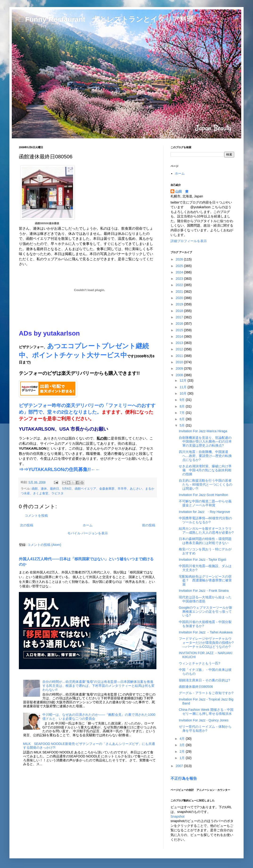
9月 (183, 400)
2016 (180, 324)
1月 (183, 758)
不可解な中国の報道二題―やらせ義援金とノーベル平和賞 (205, 503)
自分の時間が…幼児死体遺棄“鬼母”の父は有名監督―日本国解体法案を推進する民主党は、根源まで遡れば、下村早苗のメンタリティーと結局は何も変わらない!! (98, 686)
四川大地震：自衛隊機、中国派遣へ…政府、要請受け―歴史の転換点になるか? (205, 456)
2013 (180, 343)
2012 (180, 349)
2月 (183, 752)
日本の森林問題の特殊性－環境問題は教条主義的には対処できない (205, 541)
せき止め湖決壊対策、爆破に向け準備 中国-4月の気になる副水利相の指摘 (205, 470)
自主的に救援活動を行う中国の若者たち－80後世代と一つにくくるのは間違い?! (206, 484)
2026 (180, 259)
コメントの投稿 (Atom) (44, 545)
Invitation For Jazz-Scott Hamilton (203, 495)
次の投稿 (27, 525)
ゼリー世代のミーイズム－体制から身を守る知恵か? (205, 729)
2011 (180, 356)
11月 (183, 387)
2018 (180, 311)
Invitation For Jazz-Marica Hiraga (203, 431)
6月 (183, 419)
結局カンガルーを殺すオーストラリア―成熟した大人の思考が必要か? (206, 530)
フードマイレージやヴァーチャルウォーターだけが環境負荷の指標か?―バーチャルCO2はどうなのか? (206, 643)
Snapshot (178, 816)
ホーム (88, 525)
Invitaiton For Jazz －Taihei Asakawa (206, 632)
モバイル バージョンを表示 (88, 533)
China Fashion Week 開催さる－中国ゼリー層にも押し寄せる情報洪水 (206, 712)
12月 (183, 380)
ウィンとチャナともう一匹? (200, 663)
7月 (183, 413)
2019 (180, 304)
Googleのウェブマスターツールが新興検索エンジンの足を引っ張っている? (206, 612)
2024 (180, 272)
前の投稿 (149, 525)
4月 (183, 739)
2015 (180, 330)
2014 (180, 336)
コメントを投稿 (36, 516)
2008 (180, 375)
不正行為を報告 (184, 778)
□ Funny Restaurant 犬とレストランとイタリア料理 (106, 19)
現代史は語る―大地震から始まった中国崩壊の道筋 (205, 599)
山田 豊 (182, 192)
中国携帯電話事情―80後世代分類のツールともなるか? (205, 520)
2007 (180, 766)
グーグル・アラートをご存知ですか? (206, 693)
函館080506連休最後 (47, 223)
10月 (183, 393)
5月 (183, 425)
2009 (180, 368)
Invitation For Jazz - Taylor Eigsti (202, 560)
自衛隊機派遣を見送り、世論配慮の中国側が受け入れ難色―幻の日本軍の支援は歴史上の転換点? (205, 442)
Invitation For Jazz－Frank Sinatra (204, 591)
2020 (180, 298)
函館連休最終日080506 (196, 687)
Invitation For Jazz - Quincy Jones (204, 720)
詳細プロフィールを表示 (189, 241)
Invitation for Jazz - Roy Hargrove (204, 512)
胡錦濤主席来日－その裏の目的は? (204, 680)
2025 (180, 266)
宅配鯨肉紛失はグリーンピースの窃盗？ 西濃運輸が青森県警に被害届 (205, 580)
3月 (183, 745)
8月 (183, 406)
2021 (180, 292)
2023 (180, 279)
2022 (180, 285)
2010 (180, 362)
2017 (180, 317)
